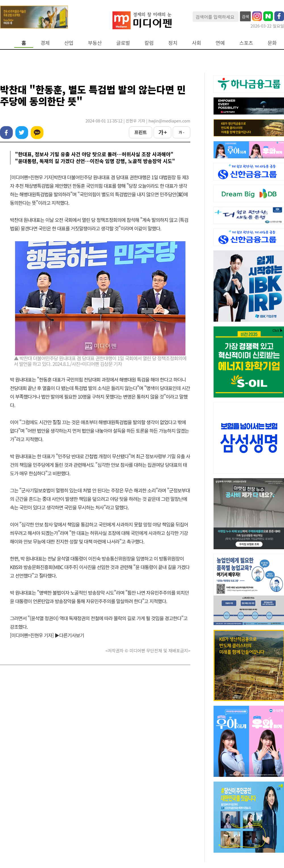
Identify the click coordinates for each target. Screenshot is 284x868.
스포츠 (246, 43)
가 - (181, 132)
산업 (69, 43)
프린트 (141, 132)
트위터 (22, 133)
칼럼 (149, 43)
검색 (245, 16)
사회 (197, 43)
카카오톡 (37, 133)
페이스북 (6, 133)
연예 (220, 43)
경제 (45, 43)
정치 (173, 43)
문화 (272, 43)
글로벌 (123, 43)
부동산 (95, 43)
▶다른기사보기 (69, 635)
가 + (162, 132)
